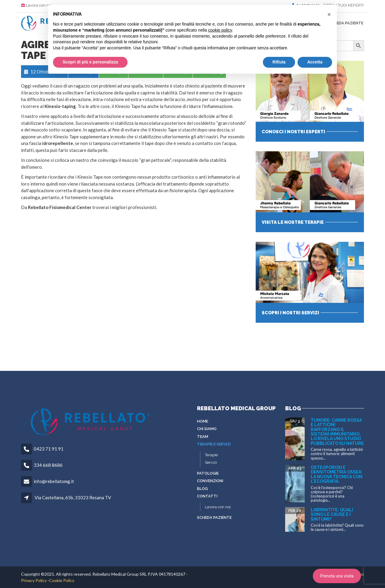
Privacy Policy (34, 580)
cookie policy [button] (220, 30)
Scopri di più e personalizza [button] (90, 62)
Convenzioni (210, 481)
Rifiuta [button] (279, 62)
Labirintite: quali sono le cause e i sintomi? (332, 514)
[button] (329, 14)
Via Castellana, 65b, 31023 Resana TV (73, 497)
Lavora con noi (39, 5)
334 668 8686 (48, 465)
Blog (202, 489)
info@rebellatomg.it (54, 481)
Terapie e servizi (214, 444)
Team (203, 437)
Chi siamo (207, 429)
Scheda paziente (346, 23)
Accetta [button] (315, 62)
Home (203, 421)
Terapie (211, 455)
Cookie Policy (62, 580)
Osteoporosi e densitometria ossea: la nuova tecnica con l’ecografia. (337, 474)
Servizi (211, 462)
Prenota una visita (337, 576)
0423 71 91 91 (49, 449)
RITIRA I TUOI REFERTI (343, 5)
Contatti (207, 496)
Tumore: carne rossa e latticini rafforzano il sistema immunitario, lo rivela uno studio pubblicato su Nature (337, 432)
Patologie (208, 473)
